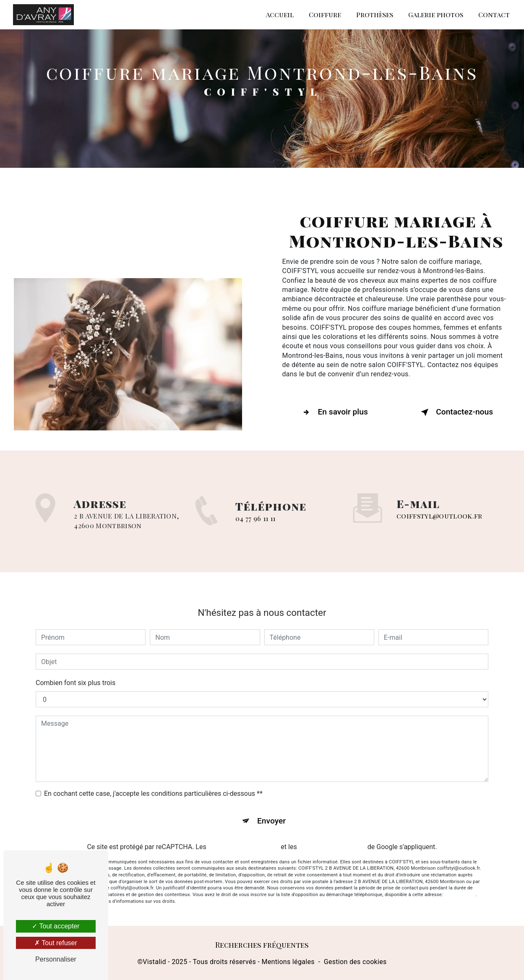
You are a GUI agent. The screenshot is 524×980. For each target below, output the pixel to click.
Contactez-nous (455, 412)
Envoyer (271, 812)
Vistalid (154, 962)
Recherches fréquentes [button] (262, 945)
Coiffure (325, 14)
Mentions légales (288, 962)
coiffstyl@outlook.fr (439, 508)
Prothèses (375, 14)
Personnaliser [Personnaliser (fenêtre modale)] (56, 959)
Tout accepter (56, 926)
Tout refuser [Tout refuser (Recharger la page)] (56, 943)
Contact (494, 14)
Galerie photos (436, 14)
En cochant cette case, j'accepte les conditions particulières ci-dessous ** (153, 785)
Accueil (280, 14)
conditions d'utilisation (332, 838)
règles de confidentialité (244, 838)
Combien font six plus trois (76, 674)
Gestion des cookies (355, 962)
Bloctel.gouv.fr (460, 887)
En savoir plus (334, 412)
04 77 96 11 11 (255, 527)
